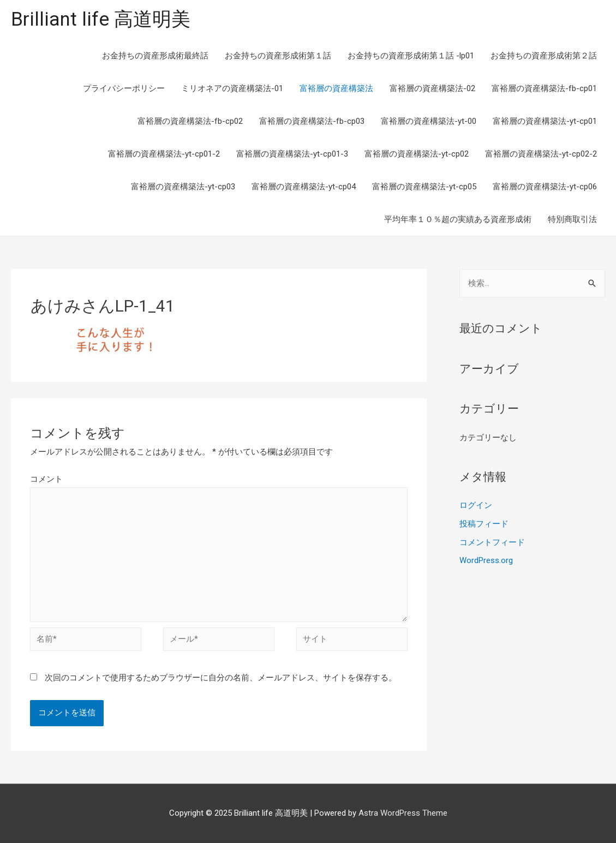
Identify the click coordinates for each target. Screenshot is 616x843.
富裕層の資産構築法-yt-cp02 (417, 154)
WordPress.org (486, 560)
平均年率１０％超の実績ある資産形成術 (458, 219)
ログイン (476, 505)
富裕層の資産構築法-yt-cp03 (183, 187)
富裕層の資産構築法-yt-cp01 (545, 121)
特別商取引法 (572, 219)
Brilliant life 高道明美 (101, 19)
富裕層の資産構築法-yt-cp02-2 (541, 154)
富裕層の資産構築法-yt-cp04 (304, 187)
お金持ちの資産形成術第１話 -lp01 (411, 56)
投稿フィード (484, 524)
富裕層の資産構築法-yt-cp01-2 (164, 154)
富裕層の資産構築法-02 (432, 88)
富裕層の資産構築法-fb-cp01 (544, 88)
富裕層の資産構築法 (336, 88)
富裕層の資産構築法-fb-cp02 (190, 121)
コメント (46, 479)
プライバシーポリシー (124, 88)
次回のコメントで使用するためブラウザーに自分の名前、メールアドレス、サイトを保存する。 (221, 678)
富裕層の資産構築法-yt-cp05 (424, 187)
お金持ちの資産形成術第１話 (278, 56)
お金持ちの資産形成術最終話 (155, 56)
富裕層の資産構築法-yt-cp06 (545, 187)
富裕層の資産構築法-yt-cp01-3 (292, 154)
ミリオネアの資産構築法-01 (232, 88)
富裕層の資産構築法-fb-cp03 (312, 121)
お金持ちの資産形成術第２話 (544, 56)
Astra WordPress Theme (403, 813)
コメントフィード (492, 542)
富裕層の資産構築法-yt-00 (429, 121)
